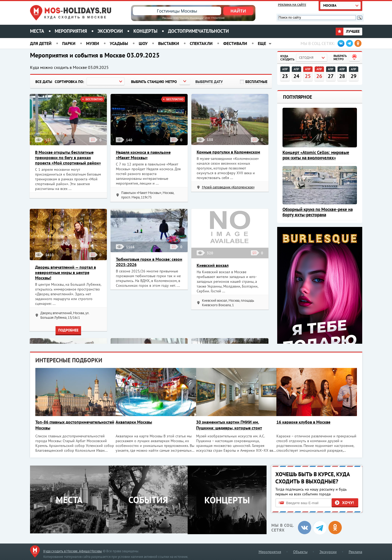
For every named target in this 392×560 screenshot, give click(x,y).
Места (37, 31)
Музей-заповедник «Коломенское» (228, 187)
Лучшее (348, 31)
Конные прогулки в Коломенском (228, 152)
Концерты (145, 31)
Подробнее (68, 330)
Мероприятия (71, 31)
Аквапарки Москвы (135, 422)
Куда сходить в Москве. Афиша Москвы (73, 550)
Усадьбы (119, 43)
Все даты (44, 82)
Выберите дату (209, 82)
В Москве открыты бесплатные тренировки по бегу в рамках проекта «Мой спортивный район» (68, 157)
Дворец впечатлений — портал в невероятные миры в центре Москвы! (66, 272)
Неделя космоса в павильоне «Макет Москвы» (143, 155)
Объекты (300, 551)
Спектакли (201, 43)
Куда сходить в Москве (76, 17)
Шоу (143, 43)
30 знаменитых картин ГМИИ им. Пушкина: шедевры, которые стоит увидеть (231, 425)
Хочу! (348, 502)
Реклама (355, 551)
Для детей (41, 43)
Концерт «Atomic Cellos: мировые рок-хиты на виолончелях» (316, 155)
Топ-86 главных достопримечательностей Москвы (68, 425)
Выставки (169, 43)
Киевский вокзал (213, 265)
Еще (262, 43)
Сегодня (306, 58)
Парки (69, 43)
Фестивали (235, 43)
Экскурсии (110, 31)
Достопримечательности (198, 31)
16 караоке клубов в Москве (307, 422)
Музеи (93, 43)
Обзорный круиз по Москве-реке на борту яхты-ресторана (318, 212)
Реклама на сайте (292, 5)
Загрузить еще (151, 106)
